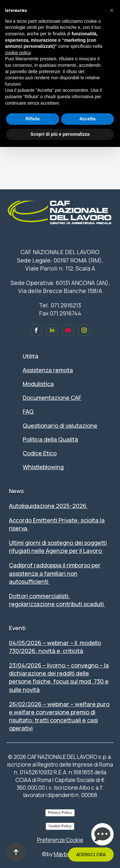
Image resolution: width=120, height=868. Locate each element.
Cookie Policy (60, 826)
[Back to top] (16, 852)
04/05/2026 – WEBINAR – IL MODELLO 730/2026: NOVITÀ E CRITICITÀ (55, 647)
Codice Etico (40, 453)
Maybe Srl (66, 854)
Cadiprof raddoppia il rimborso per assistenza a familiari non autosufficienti (55, 573)
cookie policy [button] (18, 53)
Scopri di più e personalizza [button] (60, 134)
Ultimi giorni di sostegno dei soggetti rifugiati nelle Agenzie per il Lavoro (58, 547)
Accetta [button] (88, 119)
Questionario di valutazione (60, 425)
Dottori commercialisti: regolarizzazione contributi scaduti (57, 600)
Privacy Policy (60, 812)
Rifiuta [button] (33, 119)
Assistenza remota (48, 370)
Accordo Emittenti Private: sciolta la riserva (57, 524)
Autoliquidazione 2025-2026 (48, 506)
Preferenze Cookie (60, 840)
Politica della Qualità (50, 439)
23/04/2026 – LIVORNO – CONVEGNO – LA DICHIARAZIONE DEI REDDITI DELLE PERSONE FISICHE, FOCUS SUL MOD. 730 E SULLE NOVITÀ (59, 677)
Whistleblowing (43, 467)
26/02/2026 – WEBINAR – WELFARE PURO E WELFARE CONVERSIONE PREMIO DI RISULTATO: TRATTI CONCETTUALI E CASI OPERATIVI (59, 716)
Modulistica (38, 384)
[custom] (36, 330)
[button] (112, 10)
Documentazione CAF (52, 398)
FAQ (28, 411)
